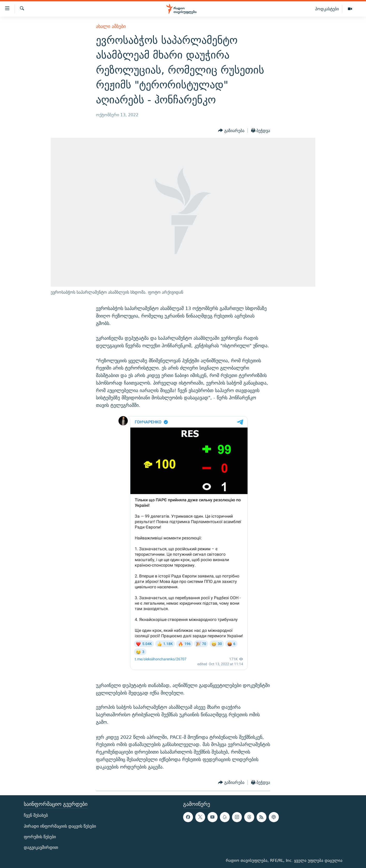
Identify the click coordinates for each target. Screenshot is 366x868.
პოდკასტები (327, 9)
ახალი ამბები (111, 26)
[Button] (231, 131)
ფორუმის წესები (40, 837)
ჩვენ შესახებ (36, 815)
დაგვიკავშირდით (41, 847)
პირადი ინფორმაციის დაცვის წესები (60, 826)
